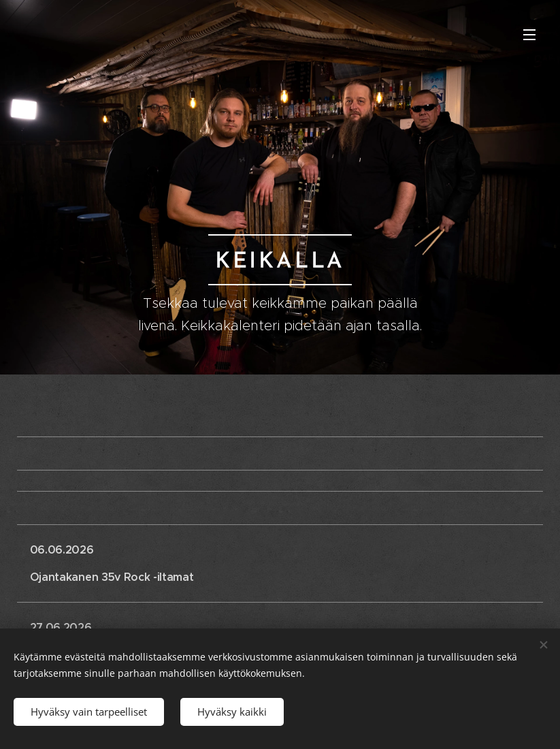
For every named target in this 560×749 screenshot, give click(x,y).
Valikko (529, 35)
